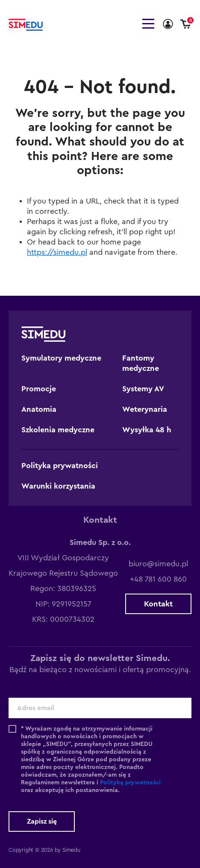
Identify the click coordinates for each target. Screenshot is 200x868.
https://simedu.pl (57, 252)
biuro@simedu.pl (158, 564)
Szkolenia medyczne (58, 430)
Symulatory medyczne (61, 358)
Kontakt (158, 604)
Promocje (39, 389)
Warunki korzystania (58, 486)
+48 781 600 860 (158, 579)
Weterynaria (145, 409)
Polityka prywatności (60, 466)
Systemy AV (143, 389)
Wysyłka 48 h (147, 430)
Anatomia (39, 409)
